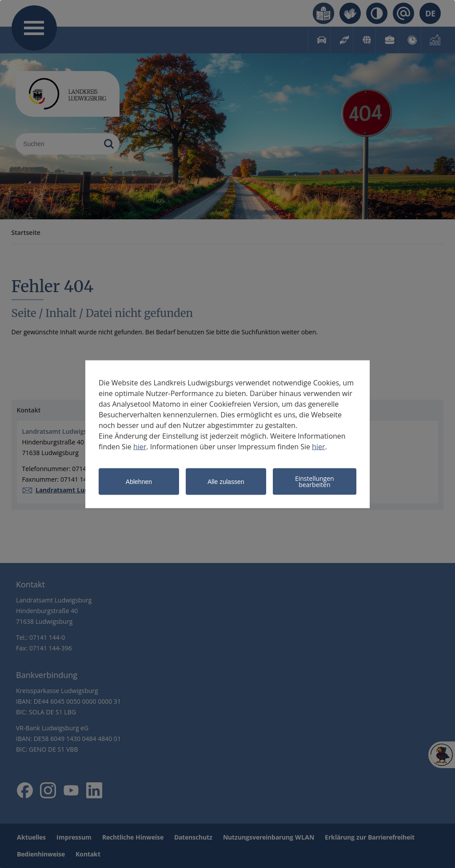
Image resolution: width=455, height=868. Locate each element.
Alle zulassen (226, 482)
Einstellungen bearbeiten (315, 481)
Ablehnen (139, 482)
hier (140, 446)
